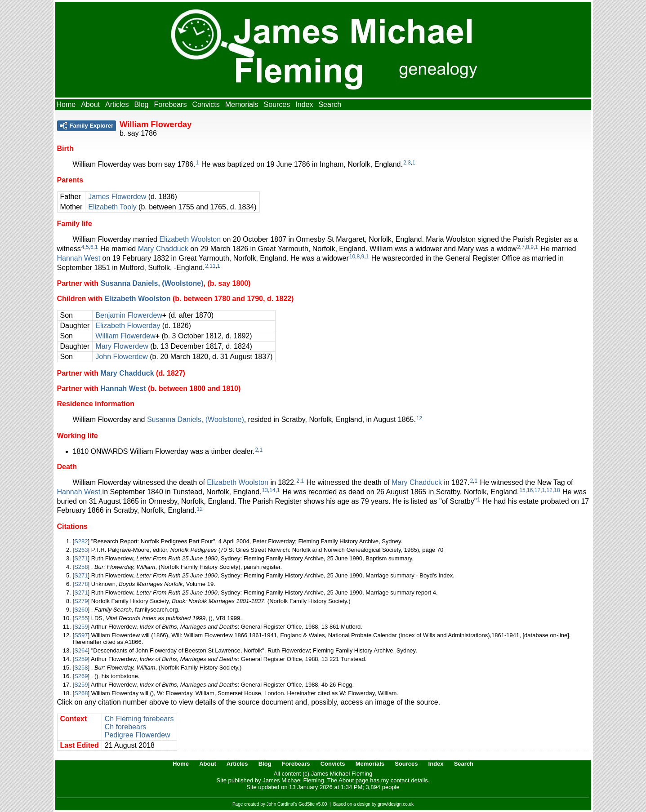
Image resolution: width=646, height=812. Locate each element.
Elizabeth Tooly (112, 207)
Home (66, 104)
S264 (81, 650)
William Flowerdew (125, 336)
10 (352, 257)
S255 (81, 618)
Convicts (206, 104)
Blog (141, 104)
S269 (81, 676)
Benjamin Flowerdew (129, 315)
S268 (81, 693)
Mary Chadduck (163, 249)
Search (330, 104)
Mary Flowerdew (122, 346)
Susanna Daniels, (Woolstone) (152, 283)
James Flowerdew (117, 197)
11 (212, 266)
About (90, 104)
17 (537, 490)
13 (265, 490)
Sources (277, 104)
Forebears (170, 104)
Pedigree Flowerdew (138, 735)
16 (530, 490)
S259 (81, 627)
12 (419, 418)
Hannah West (79, 258)
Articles (117, 104)
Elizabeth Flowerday (128, 326)
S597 (81, 635)
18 (557, 490)
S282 (81, 541)
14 (272, 490)
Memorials (242, 104)
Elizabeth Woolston (190, 239)
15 (522, 490)
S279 (81, 601)
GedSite (307, 804)
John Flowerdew (122, 357)
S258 (81, 567)
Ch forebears (126, 727)
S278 (81, 584)
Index (304, 104)
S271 (81, 558)
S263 (81, 550)
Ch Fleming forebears (139, 719)
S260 (81, 610)
